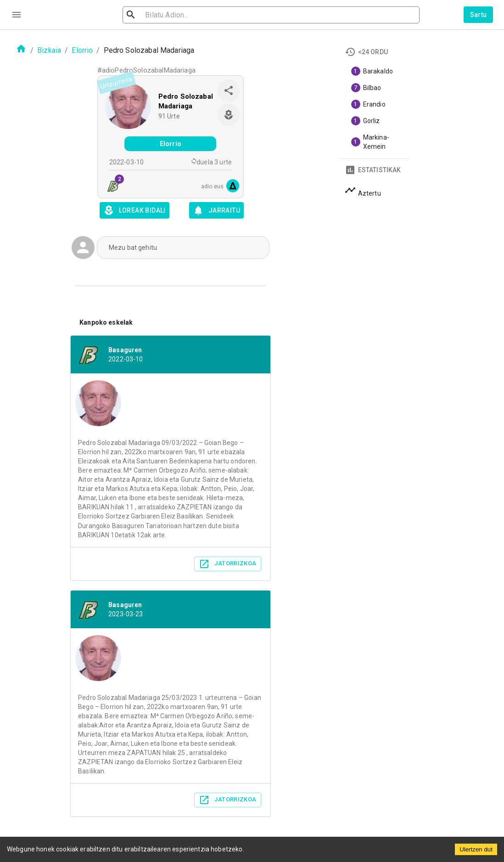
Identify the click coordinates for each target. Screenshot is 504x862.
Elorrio (82, 50)
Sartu (479, 15)
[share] (229, 90)
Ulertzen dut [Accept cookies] (476, 849)
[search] (175, 15)
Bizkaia (49, 50)
